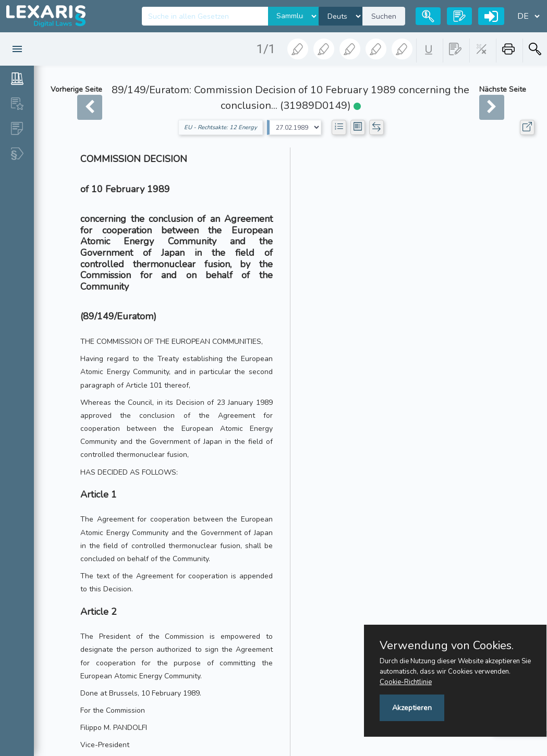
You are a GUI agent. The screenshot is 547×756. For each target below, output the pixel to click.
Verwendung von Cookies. (447, 646)
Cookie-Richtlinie (406, 682)
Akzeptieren (412, 708)
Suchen (384, 16)
